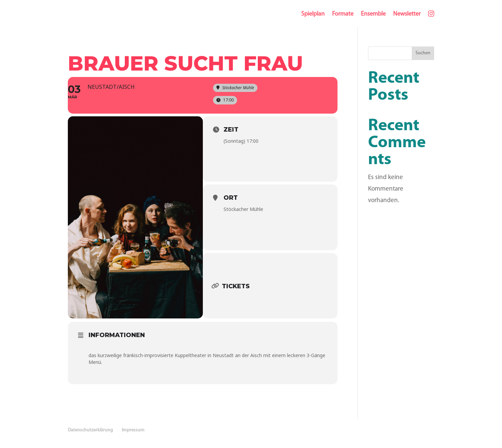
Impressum (133, 430)
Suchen (423, 53)
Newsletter (407, 14)
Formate (343, 14)
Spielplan (313, 14)
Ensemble (373, 14)
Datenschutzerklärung (90, 430)
